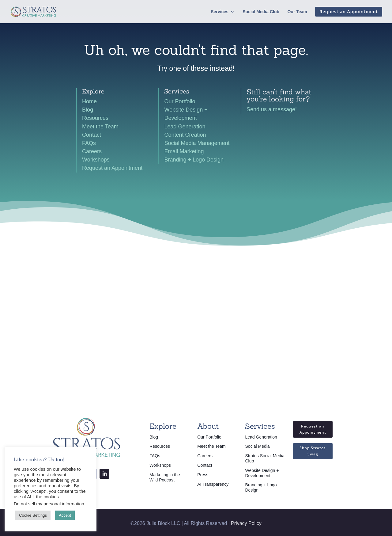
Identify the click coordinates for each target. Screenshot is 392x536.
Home (89, 101)
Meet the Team (100, 127)
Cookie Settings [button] (33, 515)
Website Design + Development (262, 473)
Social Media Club (261, 12)
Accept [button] (65, 515)
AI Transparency (213, 484)
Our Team (297, 12)
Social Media (257, 446)
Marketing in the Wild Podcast (165, 477)
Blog (88, 110)
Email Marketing (184, 151)
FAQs (89, 143)
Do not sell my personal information (49, 504)
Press (203, 475)
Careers (92, 151)
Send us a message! (272, 109)
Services (220, 12)
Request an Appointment (112, 168)
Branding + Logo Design (194, 160)
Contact (92, 135)
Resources (95, 118)
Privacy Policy (246, 523)
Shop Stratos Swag (313, 451)
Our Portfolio (180, 101)
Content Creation (185, 135)
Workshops (96, 160)
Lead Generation (185, 127)
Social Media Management (197, 143)
